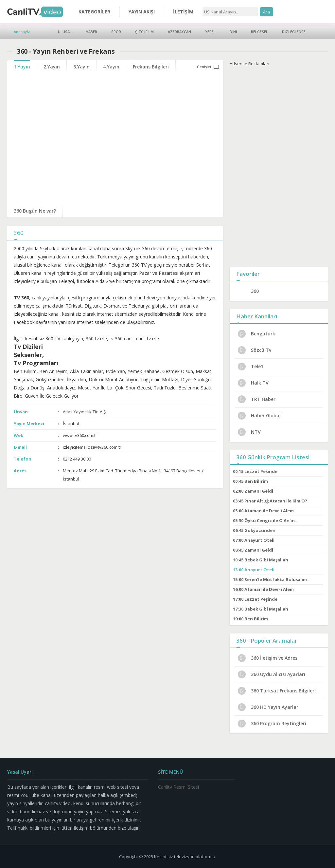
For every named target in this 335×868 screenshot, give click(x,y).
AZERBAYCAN (179, 32)
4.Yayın (111, 67)
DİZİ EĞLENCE (294, 32)
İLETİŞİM (183, 12)
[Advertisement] (279, 165)
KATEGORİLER (94, 12)
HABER (91, 32)
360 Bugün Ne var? (35, 211)
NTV (249, 432)
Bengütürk (256, 334)
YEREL (210, 32)
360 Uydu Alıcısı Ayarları (272, 674)
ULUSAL (65, 32)
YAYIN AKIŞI (142, 12)
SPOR (116, 32)
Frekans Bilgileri (151, 67)
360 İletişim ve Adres (268, 658)
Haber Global (259, 416)
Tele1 (251, 367)
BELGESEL (259, 32)
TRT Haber (257, 399)
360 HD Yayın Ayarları (269, 707)
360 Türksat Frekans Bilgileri (277, 691)
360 (255, 291)
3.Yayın (81, 67)
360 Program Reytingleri (272, 724)
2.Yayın (52, 67)
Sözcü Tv (255, 350)
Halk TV (253, 383)
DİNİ (233, 32)
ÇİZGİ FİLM (144, 32)
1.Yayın (22, 67)
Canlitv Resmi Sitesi (178, 787)
